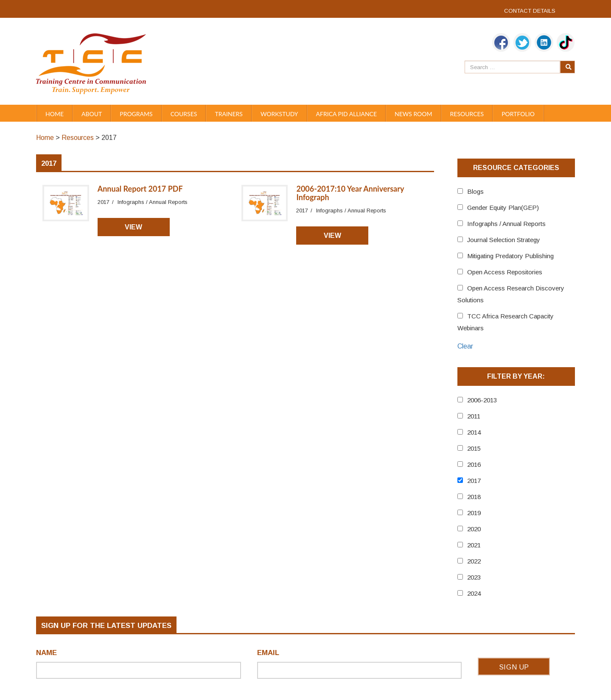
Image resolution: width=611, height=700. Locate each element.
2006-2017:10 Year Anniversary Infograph (350, 193)
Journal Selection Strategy (504, 240)
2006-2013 (482, 400)
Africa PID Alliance (347, 114)
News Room (413, 114)
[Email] (360, 670)
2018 (474, 497)
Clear (465, 346)
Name (46, 653)
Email (268, 653)
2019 (474, 513)
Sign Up (514, 667)
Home (55, 114)
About (92, 114)
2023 (474, 577)
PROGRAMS (136, 114)
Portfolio (518, 114)
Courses (184, 114)
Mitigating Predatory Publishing (510, 256)
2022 (474, 561)
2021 (474, 545)
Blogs (475, 191)
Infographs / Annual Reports (506, 224)
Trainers (229, 114)
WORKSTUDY (279, 114)
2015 (474, 448)
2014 (474, 432)
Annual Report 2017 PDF (140, 189)
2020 (474, 529)
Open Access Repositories (505, 272)
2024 (474, 593)
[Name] (139, 670)
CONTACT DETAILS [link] (530, 11)
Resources (467, 114)
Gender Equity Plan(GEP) (503, 208)
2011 (474, 416)
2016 (474, 464)
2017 (474, 481)
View (133, 227)
